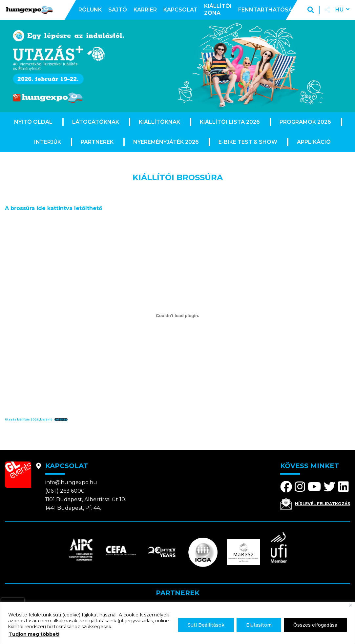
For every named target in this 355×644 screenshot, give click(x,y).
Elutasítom (259, 625)
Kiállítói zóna (218, 10)
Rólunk (90, 10)
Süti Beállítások (206, 625)
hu (339, 10)
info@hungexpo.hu (71, 482)
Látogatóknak (96, 122)
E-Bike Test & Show (248, 142)
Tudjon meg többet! (34, 634)
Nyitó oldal (33, 122)
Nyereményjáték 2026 (166, 142)
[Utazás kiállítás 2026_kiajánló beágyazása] (177, 315)
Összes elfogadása (315, 625)
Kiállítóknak (159, 122)
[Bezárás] (351, 605)
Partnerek (97, 142)
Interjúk (48, 142)
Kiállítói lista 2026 (230, 122)
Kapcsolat (180, 10)
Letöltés (61, 419)
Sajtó (118, 10)
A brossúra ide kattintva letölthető (53, 208)
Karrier (145, 10)
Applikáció (314, 142)
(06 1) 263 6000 (65, 491)
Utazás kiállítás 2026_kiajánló (29, 419)
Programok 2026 (305, 122)
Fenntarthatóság (267, 10)
